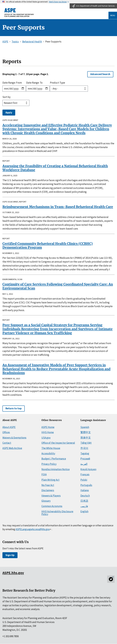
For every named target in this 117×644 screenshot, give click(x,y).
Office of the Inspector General (58, 443)
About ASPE (9, 427)
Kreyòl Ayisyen (88, 469)
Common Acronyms (52, 506)
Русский (85, 459)
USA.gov (46, 438)
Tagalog (85, 453)
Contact (7, 443)
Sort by (6, 97)
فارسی (84, 506)
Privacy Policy (49, 464)
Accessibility (48, 453)
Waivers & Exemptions (14, 438)
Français (85, 474)
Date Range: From (12, 83)
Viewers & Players (51, 496)
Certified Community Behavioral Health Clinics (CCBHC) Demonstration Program (48, 246)
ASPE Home (48, 427)
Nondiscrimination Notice (56, 469)
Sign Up (10, 555)
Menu (113, 15)
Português (86, 485)
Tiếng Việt (86, 443)
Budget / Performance (54, 459)
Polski (84, 480)
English (84, 511)
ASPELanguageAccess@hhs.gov (34, 529)
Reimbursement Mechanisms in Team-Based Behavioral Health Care (58, 207)
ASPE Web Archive (12, 448)
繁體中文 (86, 432)
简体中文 (86, 438)
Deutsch (85, 496)
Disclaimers (48, 490)
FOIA (44, 474)
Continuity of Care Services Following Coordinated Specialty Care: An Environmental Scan (58, 286)
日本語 (84, 501)
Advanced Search (100, 74)
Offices (6, 432)
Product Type (58, 83)
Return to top (14, 408)
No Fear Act (48, 485)
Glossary (46, 501)
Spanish (85, 427)
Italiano (85, 490)
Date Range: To (34, 83)
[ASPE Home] (19, 13)
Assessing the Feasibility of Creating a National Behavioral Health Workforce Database (55, 168)
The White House (51, 448)
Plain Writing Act (50, 480)
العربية (84, 464)
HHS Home (48, 432)
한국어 (84, 448)
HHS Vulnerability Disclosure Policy (57, 513)
